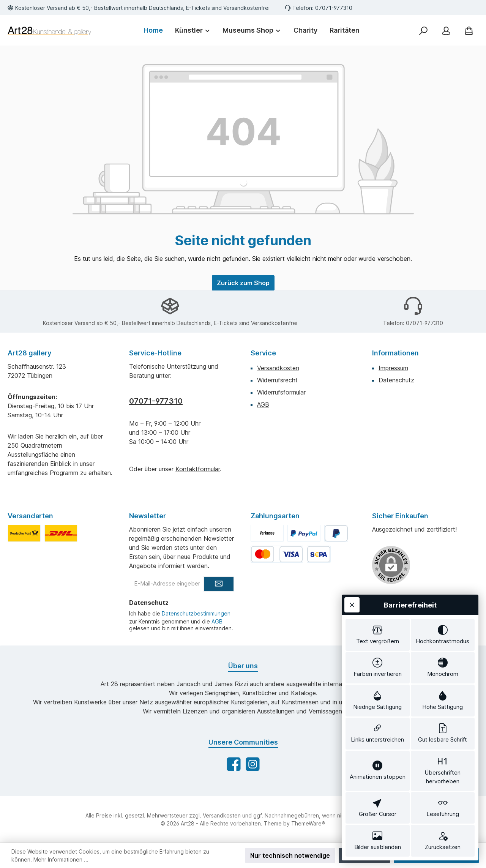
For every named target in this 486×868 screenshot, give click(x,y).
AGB (263, 404)
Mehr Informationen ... (61, 859)
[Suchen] (423, 31)
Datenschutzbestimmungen (196, 613)
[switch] (378, 635)
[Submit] (219, 584)
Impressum (393, 368)
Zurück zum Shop (243, 283)
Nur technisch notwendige (290, 855)
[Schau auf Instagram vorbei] (253, 764)
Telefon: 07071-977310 (322, 8)
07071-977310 (156, 401)
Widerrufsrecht (277, 380)
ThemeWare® (308, 823)
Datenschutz (396, 380)
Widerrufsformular (281, 392)
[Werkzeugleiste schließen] (352, 605)
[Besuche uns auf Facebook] (234, 764)
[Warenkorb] (469, 31)
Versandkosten (278, 368)
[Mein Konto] (446, 31)
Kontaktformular (198, 469)
